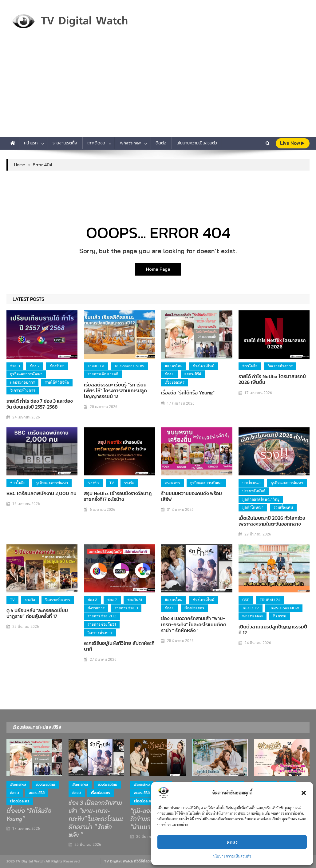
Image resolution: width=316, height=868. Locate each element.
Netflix (93, 483)
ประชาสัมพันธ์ (254, 491)
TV (112, 483)
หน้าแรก (31, 143)
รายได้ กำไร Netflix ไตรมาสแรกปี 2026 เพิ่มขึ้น (272, 379)
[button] (304, 793)
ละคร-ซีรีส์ (193, 374)
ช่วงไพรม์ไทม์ (203, 366)
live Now (292, 143)
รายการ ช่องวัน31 (102, 624)
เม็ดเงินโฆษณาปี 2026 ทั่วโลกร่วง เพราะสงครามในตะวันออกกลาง (272, 521)
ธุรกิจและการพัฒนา (26, 374)
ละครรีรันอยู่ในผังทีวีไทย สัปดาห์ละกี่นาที (119, 646)
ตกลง (232, 842)
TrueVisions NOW (129, 366)
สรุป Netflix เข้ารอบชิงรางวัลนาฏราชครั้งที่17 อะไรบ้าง (118, 496)
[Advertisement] (158, 91)
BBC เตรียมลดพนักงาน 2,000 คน (41, 493)
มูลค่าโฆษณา (253, 507)
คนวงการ (172, 483)
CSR (246, 600)
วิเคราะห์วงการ (23, 390)
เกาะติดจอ (96, 143)
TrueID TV (96, 366)
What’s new (130, 143)
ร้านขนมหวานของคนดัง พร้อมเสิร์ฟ (192, 496)
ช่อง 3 (15, 366)
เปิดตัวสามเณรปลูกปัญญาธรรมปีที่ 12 (273, 630)
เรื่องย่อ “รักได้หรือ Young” (188, 393)
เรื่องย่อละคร (175, 382)
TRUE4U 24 (270, 600)
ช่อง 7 (35, 366)
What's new (253, 616)
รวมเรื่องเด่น (283, 507)
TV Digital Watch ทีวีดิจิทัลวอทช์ (130, 861)
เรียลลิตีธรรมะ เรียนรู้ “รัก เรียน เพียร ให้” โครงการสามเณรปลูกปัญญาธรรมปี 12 (115, 391)
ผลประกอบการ (22, 382)
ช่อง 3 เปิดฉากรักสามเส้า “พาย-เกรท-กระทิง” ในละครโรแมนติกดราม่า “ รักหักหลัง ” (194, 624)
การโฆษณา (251, 483)
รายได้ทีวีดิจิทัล (57, 382)
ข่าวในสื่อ (250, 366)
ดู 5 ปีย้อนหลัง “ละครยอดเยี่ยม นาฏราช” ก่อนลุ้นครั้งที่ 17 (37, 613)
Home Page (158, 269)
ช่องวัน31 (57, 366)
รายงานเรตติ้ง (65, 143)
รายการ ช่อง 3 (126, 608)
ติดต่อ (161, 143)
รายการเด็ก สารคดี (103, 374)
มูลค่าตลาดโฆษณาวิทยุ (261, 499)
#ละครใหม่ (174, 366)
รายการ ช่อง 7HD (102, 616)
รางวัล (129, 483)
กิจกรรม (280, 616)
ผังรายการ (96, 608)
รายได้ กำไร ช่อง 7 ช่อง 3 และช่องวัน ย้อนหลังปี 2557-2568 (39, 404)
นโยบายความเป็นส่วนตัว (232, 856)
